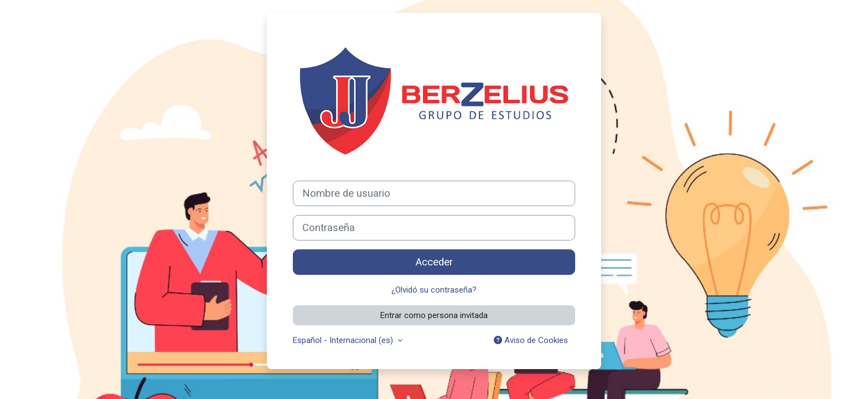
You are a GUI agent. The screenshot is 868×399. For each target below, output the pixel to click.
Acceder (434, 262)
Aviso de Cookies (531, 340)
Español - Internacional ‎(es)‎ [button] (344, 340)
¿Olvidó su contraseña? (434, 290)
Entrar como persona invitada (434, 315)
